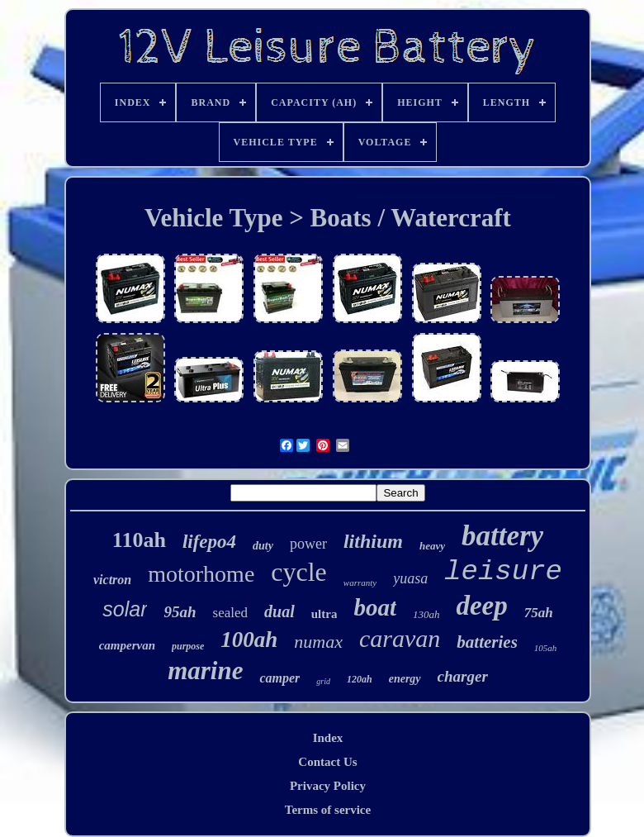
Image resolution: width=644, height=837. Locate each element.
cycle (299, 572)
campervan (127, 645)
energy (405, 679)
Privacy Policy (328, 786)
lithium (373, 541)
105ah (546, 648)
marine (205, 671)
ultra (324, 614)
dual (279, 611)
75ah (539, 613)
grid (323, 681)
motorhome (201, 574)
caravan (400, 638)
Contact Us (327, 762)
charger (463, 676)
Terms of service (328, 810)
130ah (426, 614)
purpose (188, 646)
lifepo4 (209, 542)
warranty (360, 583)
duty (263, 546)
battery (502, 536)
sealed (230, 613)
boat (375, 607)
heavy (432, 546)
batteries (487, 642)
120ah (360, 679)
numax (318, 642)
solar (125, 609)
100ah (249, 640)
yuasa (410, 578)
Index (328, 738)
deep (481, 606)
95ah (180, 612)
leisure (503, 572)
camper (279, 678)
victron (112, 580)
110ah (139, 540)
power (308, 544)
